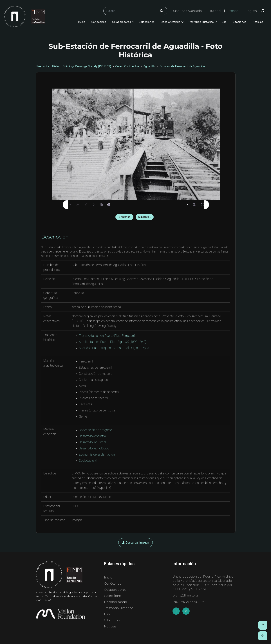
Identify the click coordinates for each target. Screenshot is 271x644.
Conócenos (99, 22)
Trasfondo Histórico (201, 22)
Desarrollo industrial (92, 442)
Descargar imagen (136, 543)
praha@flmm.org (185, 595)
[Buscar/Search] (135, 11)
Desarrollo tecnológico (94, 448)
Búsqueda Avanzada (187, 11)
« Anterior (124, 217)
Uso (224, 22)
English (251, 11)
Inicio (82, 22)
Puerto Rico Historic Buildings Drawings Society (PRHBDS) (74, 66)
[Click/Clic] (162, 11)
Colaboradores (122, 22)
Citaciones (239, 22)
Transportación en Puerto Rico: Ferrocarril (107, 336)
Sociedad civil (88, 461)
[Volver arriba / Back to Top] (263, 625)
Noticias (258, 22)
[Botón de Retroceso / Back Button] (263, 636)
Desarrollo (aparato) (92, 436)
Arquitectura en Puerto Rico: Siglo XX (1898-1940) (113, 342)
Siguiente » (145, 217)
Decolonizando (170, 22)
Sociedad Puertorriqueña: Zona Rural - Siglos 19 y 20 (115, 348)
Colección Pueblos (127, 66)
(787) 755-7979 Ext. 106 (188, 602)
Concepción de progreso (96, 430)
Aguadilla (149, 66)
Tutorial (215, 11)
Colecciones (147, 22)
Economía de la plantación (97, 454)
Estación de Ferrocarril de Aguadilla (182, 66)
